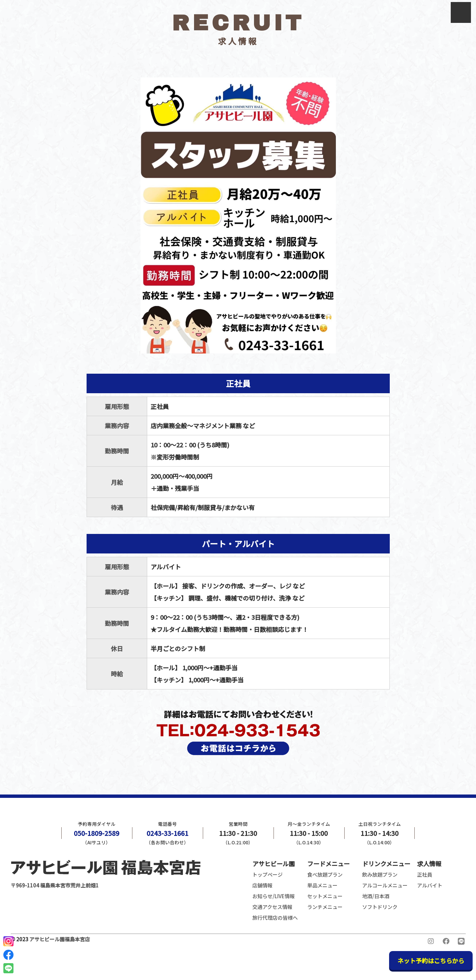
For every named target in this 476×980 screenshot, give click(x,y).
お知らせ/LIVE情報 (274, 896)
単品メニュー (322, 885)
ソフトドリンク (380, 907)
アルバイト (430, 885)
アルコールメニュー (385, 885)
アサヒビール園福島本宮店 (60, 939)
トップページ (267, 874)
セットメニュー (325, 896)
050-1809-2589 (97, 833)
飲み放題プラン (380, 874)
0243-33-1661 (167, 833)
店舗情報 (262, 885)
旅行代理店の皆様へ (275, 918)
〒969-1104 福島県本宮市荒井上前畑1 (106, 873)
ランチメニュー (325, 907)
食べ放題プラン (325, 874)
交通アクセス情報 (272, 907)
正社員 (425, 874)
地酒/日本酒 (376, 896)
